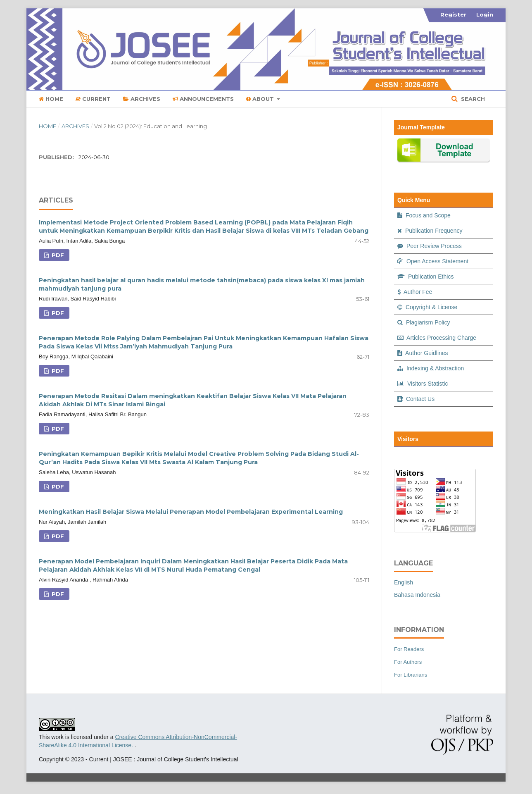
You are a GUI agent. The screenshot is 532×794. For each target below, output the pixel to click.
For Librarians (411, 675)
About (261, 99)
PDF (57, 255)
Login (485, 14)
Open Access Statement (433, 261)
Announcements (203, 99)
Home (51, 99)
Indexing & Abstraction (431, 368)
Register (453, 14)
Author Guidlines (423, 353)
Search (472, 99)
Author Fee (415, 292)
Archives (142, 99)
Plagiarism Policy (424, 322)
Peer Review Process (430, 246)
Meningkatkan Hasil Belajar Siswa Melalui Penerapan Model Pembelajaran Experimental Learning (191, 512)
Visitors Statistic (423, 384)
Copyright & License (427, 307)
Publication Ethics (425, 277)
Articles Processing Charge (437, 338)
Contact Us (416, 399)
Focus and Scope (424, 215)
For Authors (408, 662)
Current (93, 99)
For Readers (409, 649)
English (404, 582)
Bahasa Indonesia (417, 595)
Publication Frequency (430, 231)
